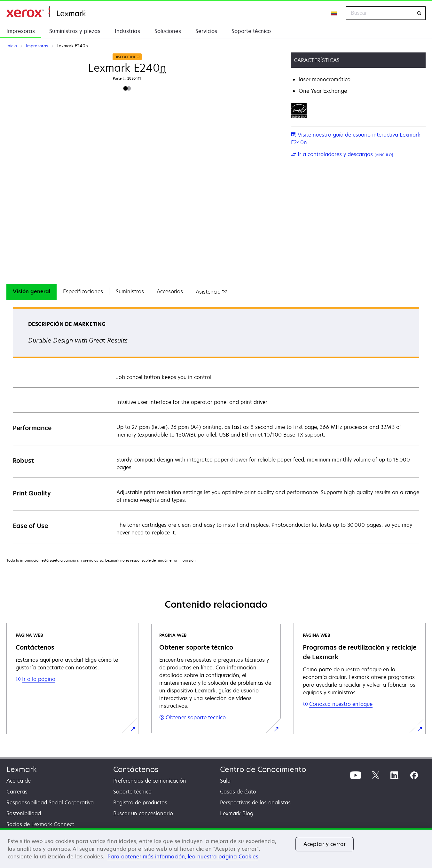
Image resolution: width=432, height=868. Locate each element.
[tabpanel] (216, 425)
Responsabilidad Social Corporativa (50, 802)
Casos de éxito (238, 792)
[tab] (31, 292)
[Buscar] (419, 13)
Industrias (127, 31)
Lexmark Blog (237, 813)
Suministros (130, 291)
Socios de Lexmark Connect (40, 824)
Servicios (206, 31)
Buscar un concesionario (143, 813)
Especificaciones (83, 291)
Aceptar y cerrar (325, 844)
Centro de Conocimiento (263, 769)
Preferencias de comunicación (150, 781)
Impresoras (21, 31)
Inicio (46, 12)
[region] (216, 848)
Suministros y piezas (75, 31)
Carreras (17, 792)
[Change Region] (334, 13)
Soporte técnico (251, 31)
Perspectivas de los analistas (255, 802)
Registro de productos (140, 802)
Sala (225, 781)
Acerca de (19, 781)
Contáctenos (136, 769)
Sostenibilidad (24, 813)
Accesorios (170, 291)
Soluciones (168, 31)
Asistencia (211, 292)
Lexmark (22, 769)
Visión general (31, 291)
